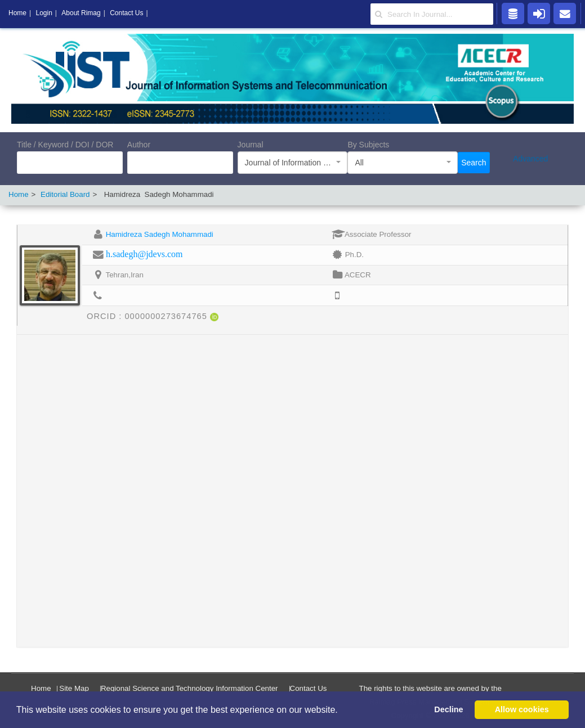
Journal (251, 145)
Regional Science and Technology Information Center (189, 688)
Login (44, 13)
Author (139, 145)
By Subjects (368, 145)
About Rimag (81, 13)
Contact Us (309, 688)
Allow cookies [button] (522, 709)
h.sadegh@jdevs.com (144, 254)
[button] (342, 711)
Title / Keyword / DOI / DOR (65, 145)
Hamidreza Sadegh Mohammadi (160, 234)
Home (19, 194)
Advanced (530, 159)
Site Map (74, 688)
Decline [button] (448, 709)
